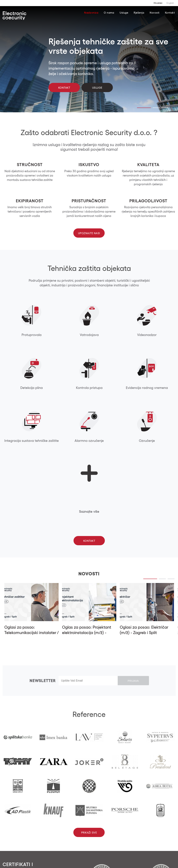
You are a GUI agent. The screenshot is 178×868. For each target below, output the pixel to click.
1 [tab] (144, 108)
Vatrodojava (54, 335)
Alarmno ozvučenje (89, 388)
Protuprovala (20, 335)
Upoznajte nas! (89, 233)
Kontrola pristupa (158, 335)
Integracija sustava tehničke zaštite (55, 390)
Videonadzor (89, 335)
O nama (109, 13)
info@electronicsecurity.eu (86, 831)
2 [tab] (156, 108)
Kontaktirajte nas (84, 847)
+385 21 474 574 (115, 827)
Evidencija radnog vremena (20, 390)
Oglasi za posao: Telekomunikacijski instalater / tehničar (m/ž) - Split (31, 513)
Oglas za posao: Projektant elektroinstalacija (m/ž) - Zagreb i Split (87, 513)
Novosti (155, 13)
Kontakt (170, 13)
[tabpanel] (89, 60)
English (170, 3)
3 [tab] (165, 108)
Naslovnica (91, 13)
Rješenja (139, 13)
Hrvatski (158, 3)
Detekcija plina (124, 335)
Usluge (124, 13)
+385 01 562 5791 (80, 827)
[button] (30, 834)
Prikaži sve (89, 713)
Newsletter (43, 561)
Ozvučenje (124, 388)
